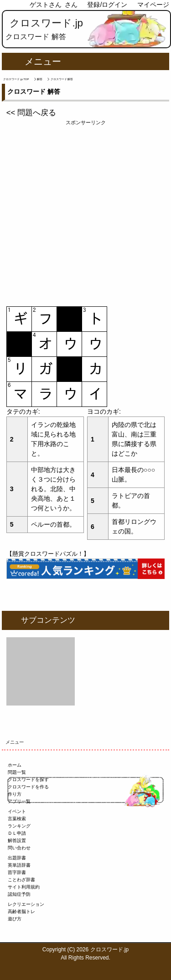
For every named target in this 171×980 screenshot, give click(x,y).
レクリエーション (26, 904)
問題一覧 (17, 772)
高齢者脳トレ (21, 911)
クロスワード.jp (46, 23)
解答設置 (17, 840)
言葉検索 (17, 819)
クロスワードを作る (28, 787)
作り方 (15, 794)
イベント (17, 811)
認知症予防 (19, 894)
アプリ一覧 (19, 801)
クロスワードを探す (28, 779)
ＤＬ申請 (17, 833)
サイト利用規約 (24, 887)
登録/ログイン (107, 5)
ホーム (15, 765)
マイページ (153, 5)
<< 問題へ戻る (31, 113)
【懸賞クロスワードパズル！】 (48, 554)
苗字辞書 (17, 872)
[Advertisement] (85, 212)
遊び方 (15, 919)
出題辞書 (17, 858)
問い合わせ (19, 848)
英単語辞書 (19, 865)
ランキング (19, 826)
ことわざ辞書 (21, 880)
